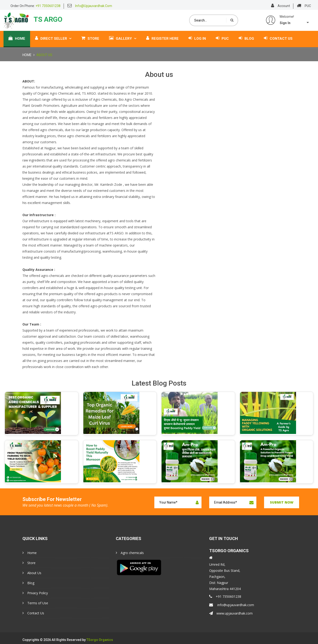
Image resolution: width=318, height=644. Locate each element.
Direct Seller (53, 36)
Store (90, 36)
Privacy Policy (35, 593)
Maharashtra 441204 (225, 589)
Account (284, 6)
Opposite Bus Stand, (225, 571)
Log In (197, 36)
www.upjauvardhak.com (231, 613)
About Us (32, 573)
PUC (308, 6)
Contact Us (278, 36)
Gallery (123, 36)
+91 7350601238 (225, 596)
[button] (297, 22)
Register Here (162, 36)
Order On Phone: (35, 6)
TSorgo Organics (100, 640)
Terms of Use (35, 603)
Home (17, 36)
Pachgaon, (217, 577)
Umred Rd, (217, 564)
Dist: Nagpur (219, 583)
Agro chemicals (130, 553)
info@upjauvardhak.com (232, 605)
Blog (246, 36)
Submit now (282, 502)
